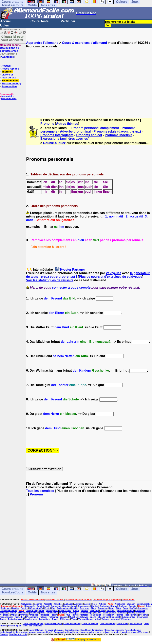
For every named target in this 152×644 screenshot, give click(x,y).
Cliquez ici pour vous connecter (12, 38)
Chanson (131, 604)
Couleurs (123, 606)
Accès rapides (10, 69)
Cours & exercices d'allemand (84, 43)
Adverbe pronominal (75, 131)
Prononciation (7, 617)
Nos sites (48, 5)
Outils (32, 5)
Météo (106, 613)
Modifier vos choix (18, 634)
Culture (122, 589)
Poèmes (119, 615)
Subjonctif (115, 617)
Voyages (115, 619)
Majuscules (23, 613)
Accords (38, 604)
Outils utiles (122, 624)
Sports (93, 617)
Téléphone (65, 619)
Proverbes (20, 617)
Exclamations (63, 608)
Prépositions (32, 617)
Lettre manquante (125, 611)
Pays (68, 615)
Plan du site (9, 78)
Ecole (47, 608)
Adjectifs (48, 604)
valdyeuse (114, 273)
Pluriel (75, 615)
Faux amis (85, 608)
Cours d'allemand (72, 624)
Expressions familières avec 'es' (65, 139)
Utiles (5, 25)
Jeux (135, 589)
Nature (113, 613)
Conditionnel (43, 606)
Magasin (4, 613)
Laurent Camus (36, 630)
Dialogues (6, 608)
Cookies (4, 634)
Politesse (84, 615)
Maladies (34, 613)
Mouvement (52, 613)
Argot (95, 604)
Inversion (94, 611)
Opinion (15, 615)
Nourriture (140, 613)
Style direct (103, 617)
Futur (112, 608)
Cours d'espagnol (53, 624)
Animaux (78, 604)
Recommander (10, 80)
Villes (97, 619)
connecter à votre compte (71, 288)
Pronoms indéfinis (119, 135)
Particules (44, 615)
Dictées (16, 608)
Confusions (56, 606)
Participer (68, 21)
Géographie (31, 611)
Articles (103, 604)
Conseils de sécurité (114, 630)
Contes (95, 606)
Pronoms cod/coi (89, 135)
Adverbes (58, 604)
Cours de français (90, 624)
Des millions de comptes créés (10, 48)
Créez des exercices (32, 626)
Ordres (24, 615)
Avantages (7, 57)
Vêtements (126, 619)
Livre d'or (7, 75)
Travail (55, 619)
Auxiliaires (120, 604)
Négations (5, 615)
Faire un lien (9, 86)
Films (94, 608)
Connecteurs (83, 606)
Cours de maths (107, 624)
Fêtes (119, 608)
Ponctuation (96, 615)
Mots (43, 613)
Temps (3, 619)
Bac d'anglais (136, 624)
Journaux (111, 611)
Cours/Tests (39, 21)
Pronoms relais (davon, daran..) (117, 131)
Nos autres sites (9, 98)
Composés (30, 606)
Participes (33, 615)
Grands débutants (9, 611)
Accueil (6, 21)
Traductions (45, 619)
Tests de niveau (15, 619)
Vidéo (74, 619)
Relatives (84, 617)
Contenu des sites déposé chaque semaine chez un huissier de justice (87, 632)
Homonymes (52, 611)
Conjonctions (69, 606)
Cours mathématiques (33, 624)
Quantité (64, 617)
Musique (63, 613)
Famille (75, 608)
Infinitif (76, 611)
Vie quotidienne (86, 619)
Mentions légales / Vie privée (135, 632)
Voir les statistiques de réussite (50, 280)
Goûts (133, 608)
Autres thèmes (67, 124)
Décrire (24, 608)
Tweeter (65, 270)
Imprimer (7, 72)
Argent (87, 604)
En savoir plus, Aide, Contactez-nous (62, 630)
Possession (109, 615)
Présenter (53, 617)
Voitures (105, 619)
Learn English (15, 626)
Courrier (133, 606)
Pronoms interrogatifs (57, 135)
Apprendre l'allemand (42, 43)
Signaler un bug (11, 83)
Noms (131, 613)
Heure (41, 611)
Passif (54, 615)
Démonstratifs (36, 608)
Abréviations (27, 604)
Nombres (122, 613)
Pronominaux (131, 615)
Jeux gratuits (7, 96)
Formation (103, 608)
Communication (144, 604)
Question (74, 617)
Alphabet (68, 604)
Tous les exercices (40, 491)
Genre (126, 608)
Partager (79, 270)
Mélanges (74, 613)
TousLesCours (13, 5)
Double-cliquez (54, 143)
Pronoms (47, 124)
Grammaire (143, 608)
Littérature (140, 611)
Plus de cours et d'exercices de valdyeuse (111, 277)
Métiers (98, 613)
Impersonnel (65, 611)
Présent (44, 617)
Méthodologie (86, 613)
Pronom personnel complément (95, 128)
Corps (114, 606)
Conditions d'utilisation (92, 630)
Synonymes (142, 617)
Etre (53, 608)
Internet (85, 611)
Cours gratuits (12, 589)
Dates (148, 606)
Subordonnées (128, 617)
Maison (13, 613)
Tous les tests (31, 619)
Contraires (104, 606)
